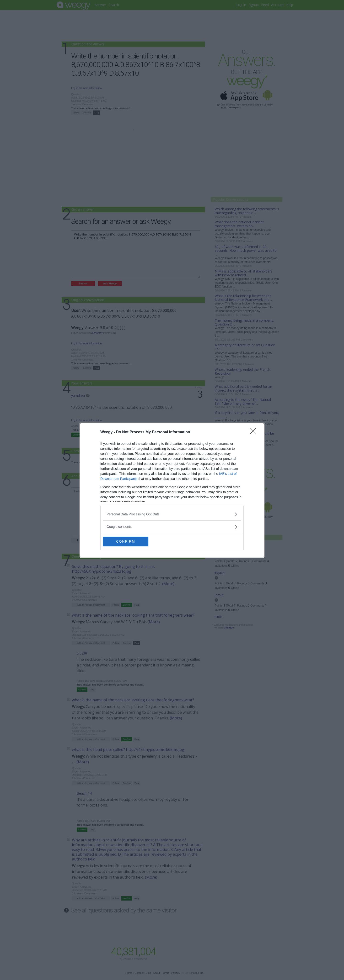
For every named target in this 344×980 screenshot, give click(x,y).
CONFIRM (126, 541)
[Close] (255, 432)
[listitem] (172, 514)
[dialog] (172, 490)
